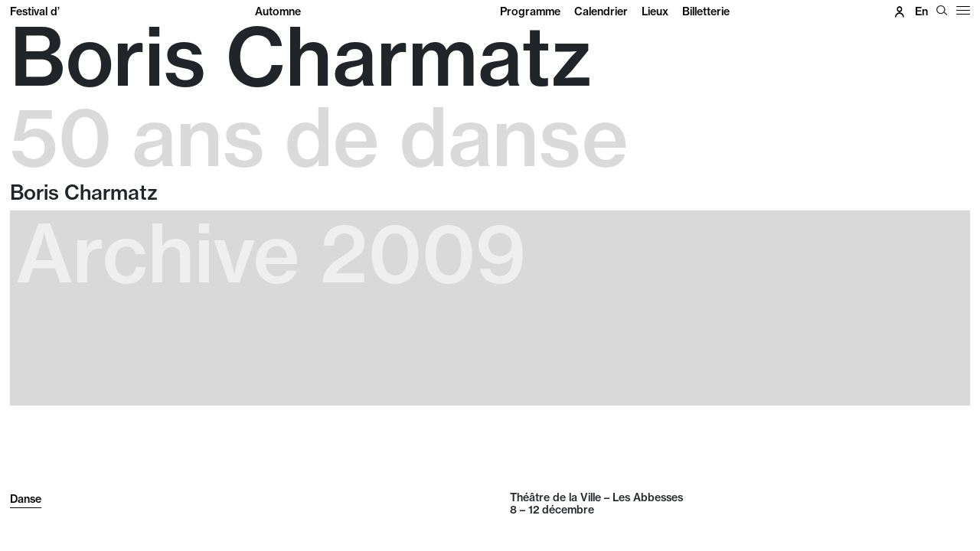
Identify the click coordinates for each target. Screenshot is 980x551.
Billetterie (706, 11)
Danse (26, 499)
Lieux (655, 11)
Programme (530, 11)
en (921, 11)
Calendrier (601, 11)
